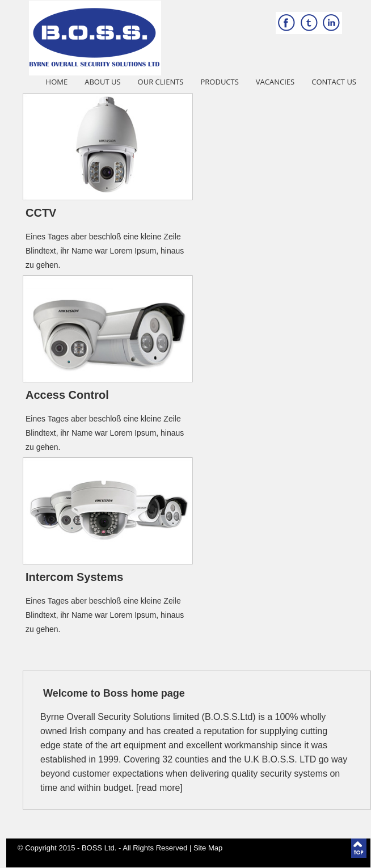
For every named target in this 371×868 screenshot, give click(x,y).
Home (57, 82)
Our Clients (161, 82)
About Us (102, 82)
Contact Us (334, 82)
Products (220, 82)
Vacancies (275, 82)
